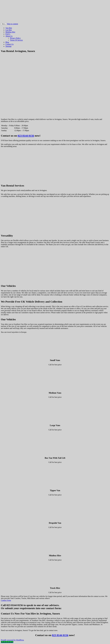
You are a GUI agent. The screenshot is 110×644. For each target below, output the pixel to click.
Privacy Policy (15, 38)
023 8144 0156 (26, 136)
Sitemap (8, 46)
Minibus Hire (10, 32)
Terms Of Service (16, 40)
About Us (9, 36)
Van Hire (9, 28)
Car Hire (9, 30)
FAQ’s (8, 34)
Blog (7, 42)
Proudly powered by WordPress (12, 640)
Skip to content (12, 24)
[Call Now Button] (7, 642)
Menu (4, 24)
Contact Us (10, 44)
